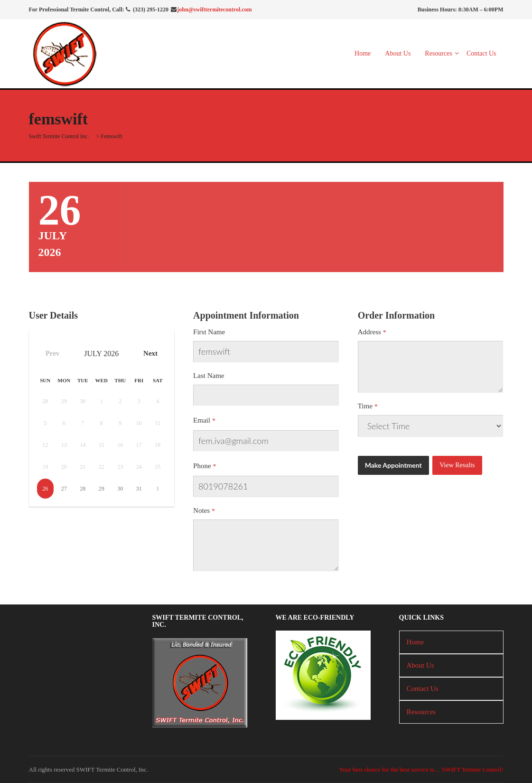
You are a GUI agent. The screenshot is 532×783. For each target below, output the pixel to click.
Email (202, 420)
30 (120, 489)
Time (365, 406)
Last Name (209, 376)
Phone (202, 466)
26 (45, 489)
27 (64, 489)
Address (369, 332)
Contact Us (481, 53)
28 (83, 489)
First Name (209, 332)
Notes (201, 510)
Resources (439, 53)
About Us (398, 53)
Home (363, 53)
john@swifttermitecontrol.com (214, 9)
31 (139, 489)
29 (102, 489)
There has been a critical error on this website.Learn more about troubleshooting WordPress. (431, 426)
